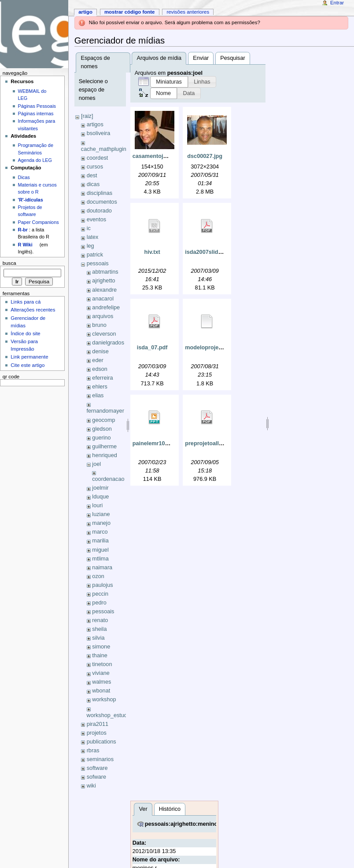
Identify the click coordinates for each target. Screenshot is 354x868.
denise (100, 352)
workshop (104, 700)
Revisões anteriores (188, 12)
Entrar (337, 3)
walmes (101, 682)
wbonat (101, 691)
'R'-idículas (31, 200)
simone (101, 647)
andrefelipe (106, 308)
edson (100, 369)
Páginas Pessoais (37, 106)
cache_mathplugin (104, 149)
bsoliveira (99, 133)
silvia (98, 638)
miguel (100, 550)
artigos (95, 125)
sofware (96, 777)
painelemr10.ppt (154, 443)
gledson (102, 429)
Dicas (24, 177)
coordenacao (108, 479)
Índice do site (26, 333)
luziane (101, 514)
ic (89, 228)
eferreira (102, 378)
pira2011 (98, 724)
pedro (99, 603)
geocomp (103, 420)
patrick (95, 255)
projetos (97, 733)
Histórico (170, 809)
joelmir (100, 488)
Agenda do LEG (35, 160)
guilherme (104, 447)
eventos (96, 220)
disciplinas (100, 193)
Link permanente (29, 357)
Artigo (85, 12)
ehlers (100, 387)
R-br (23, 230)
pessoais (98, 264)
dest (92, 176)
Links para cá (26, 302)
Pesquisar (232, 58)
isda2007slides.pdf (210, 252)
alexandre (104, 290)
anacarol (103, 299)
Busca (9, 263)
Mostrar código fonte (130, 12)
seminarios (100, 759)
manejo (101, 523)
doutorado (99, 211)
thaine (100, 656)
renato (100, 620)
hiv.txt (152, 252)
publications (101, 742)
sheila (99, 629)
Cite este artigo (28, 365)
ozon (98, 576)
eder (98, 360)
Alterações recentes (33, 310)
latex (93, 237)
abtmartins (105, 272)
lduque (100, 497)
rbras (93, 751)
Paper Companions (39, 222)
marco (100, 532)
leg (90, 246)
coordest (98, 158)
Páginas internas (36, 114)
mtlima (100, 559)
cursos (95, 167)
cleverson (104, 334)
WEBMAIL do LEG (32, 95)
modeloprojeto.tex (209, 348)
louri (97, 505)
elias (98, 396)
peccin (100, 594)
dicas (93, 184)
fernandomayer (105, 411)
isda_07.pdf (152, 348)
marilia (100, 541)
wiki (91, 786)
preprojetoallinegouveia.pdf (221, 443)
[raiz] (87, 116)
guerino (101, 438)
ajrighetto (103, 281)
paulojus (102, 585)
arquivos (103, 316)
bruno (99, 325)
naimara (102, 568)
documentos (102, 202)
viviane (101, 673)
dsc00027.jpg (205, 156)
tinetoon (102, 664)
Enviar (201, 58)
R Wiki (25, 245)
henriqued (104, 455)
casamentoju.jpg (155, 156)
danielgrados (108, 343)
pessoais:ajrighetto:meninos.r (185, 824)
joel (96, 464)
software (97, 768)
